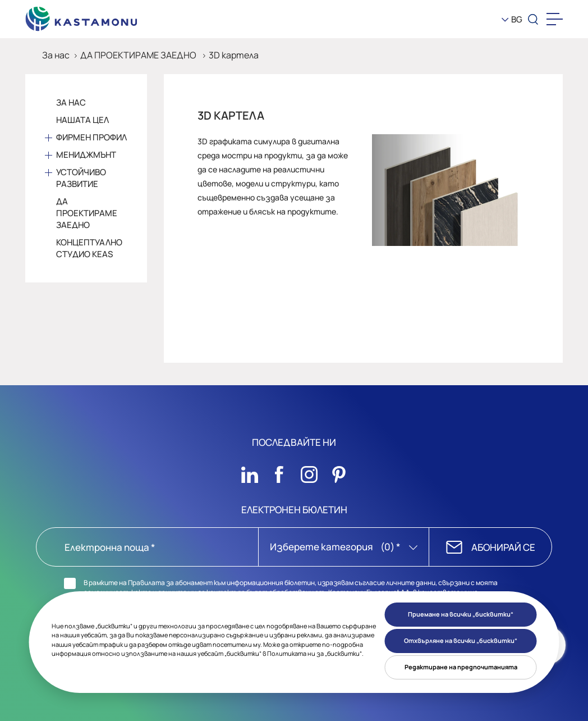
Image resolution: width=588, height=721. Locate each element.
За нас (56, 55)
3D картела (234, 55)
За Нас (71, 102)
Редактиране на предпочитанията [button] (461, 667)
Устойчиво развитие (81, 178)
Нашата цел (82, 120)
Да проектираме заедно (87, 213)
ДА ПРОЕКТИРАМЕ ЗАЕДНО (139, 55)
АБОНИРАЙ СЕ (503, 547)
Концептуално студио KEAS (89, 248)
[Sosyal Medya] (250, 472)
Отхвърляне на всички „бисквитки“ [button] (461, 640)
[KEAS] (81, 16)
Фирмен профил (91, 137)
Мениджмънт (86, 155)
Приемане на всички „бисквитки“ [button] (461, 614)
